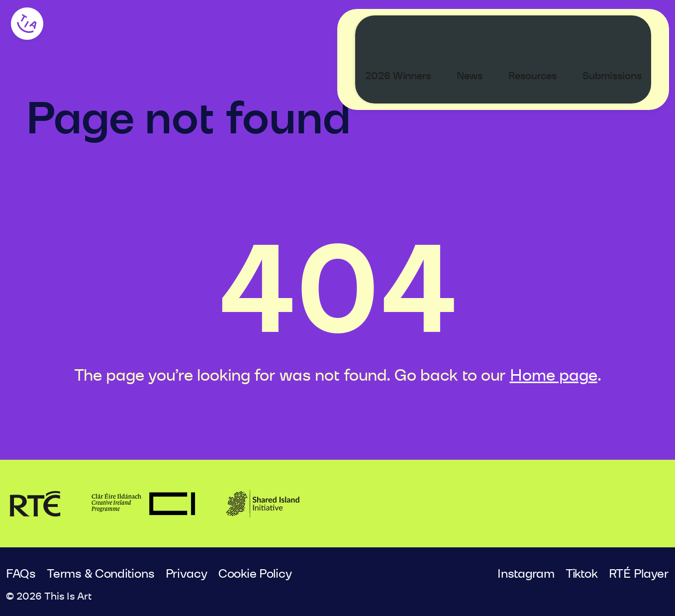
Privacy (187, 574)
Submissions (622, 28)
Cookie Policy (255, 574)
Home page (554, 376)
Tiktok (581, 574)
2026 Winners (407, 28)
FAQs (21, 574)
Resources (542, 28)
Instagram (526, 574)
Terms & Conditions (100, 574)
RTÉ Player (639, 574)
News (479, 28)
